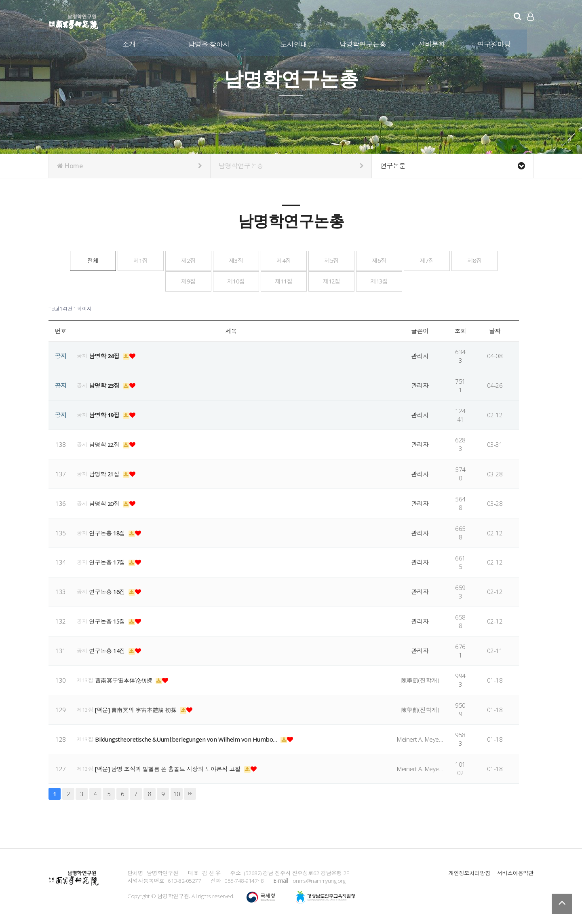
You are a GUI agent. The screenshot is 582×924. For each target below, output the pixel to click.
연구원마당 (494, 44)
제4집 (344, 260)
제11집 (344, 280)
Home (130, 166)
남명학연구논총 (363, 44)
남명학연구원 (74, 20)
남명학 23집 (106, 384)
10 (176, 793)
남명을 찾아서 (209, 44)
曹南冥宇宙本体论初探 (125, 679)
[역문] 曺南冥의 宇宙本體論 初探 (138, 708)
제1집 (163, 260)
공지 (82, 355)
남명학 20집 (106, 502)
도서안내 (294, 44)
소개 (130, 44)
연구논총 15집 (109, 620)
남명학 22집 (106, 443)
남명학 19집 (106, 414)
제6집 (464, 260)
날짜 (495, 330)
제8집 (163, 280)
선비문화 (432, 44)
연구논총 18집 (109, 532)
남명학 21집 (106, 473)
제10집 (284, 280)
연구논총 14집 (109, 649)
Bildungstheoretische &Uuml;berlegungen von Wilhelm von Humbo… (189, 738)
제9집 (224, 280)
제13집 (464, 280)
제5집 (404, 260)
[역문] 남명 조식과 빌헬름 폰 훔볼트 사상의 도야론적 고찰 (171, 768)
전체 (103, 260)
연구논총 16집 (109, 590)
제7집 (103, 280)
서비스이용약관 (515, 872)
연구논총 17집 (109, 561)
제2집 (224, 260)
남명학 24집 (106, 355)
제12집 (404, 280)
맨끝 (190, 793)
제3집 (284, 260)
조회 (461, 330)
